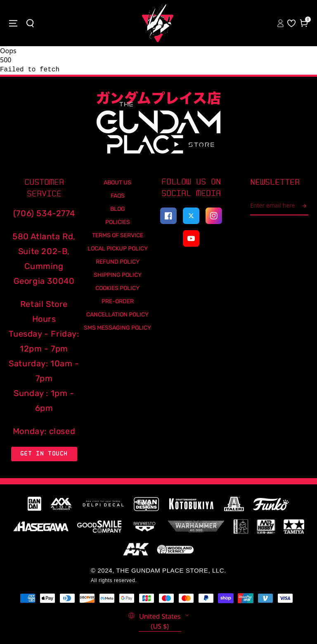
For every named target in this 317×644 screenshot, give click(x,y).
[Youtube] (191, 238)
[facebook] (168, 216)
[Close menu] (13, 23)
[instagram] (214, 216)
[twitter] (191, 216)
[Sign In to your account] (281, 23)
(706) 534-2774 (44, 213)
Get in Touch (44, 454)
